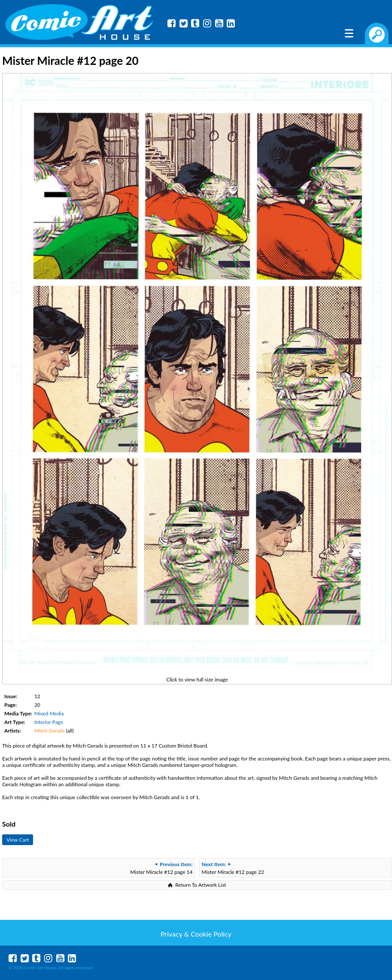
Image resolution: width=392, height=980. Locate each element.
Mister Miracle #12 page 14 (161, 868)
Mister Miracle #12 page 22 (233, 868)
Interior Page (49, 722)
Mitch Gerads (50, 731)
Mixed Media (49, 713)
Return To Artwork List (201, 885)
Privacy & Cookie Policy (196, 934)
